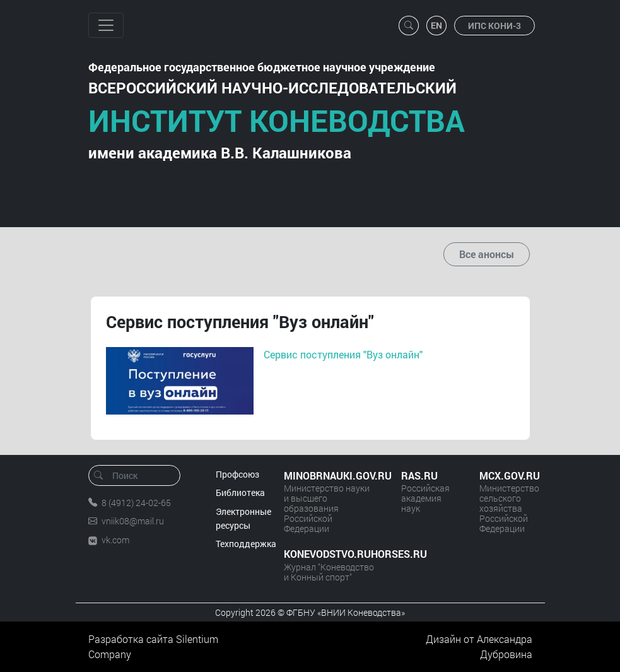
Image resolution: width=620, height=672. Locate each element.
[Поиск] (138, 475)
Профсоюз (237, 474)
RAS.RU (419, 475)
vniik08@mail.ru (133, 521)
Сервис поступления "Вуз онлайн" (343, 354)
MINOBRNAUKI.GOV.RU (330, 475)
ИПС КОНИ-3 (494, 26)
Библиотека (240, 492)
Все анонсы (487, 254)
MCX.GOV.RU (506, 475)
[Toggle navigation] (106, 25)
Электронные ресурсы (243, 518)
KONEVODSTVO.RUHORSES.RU (330, 554)
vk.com (115, 540)
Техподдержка (246, 544)
